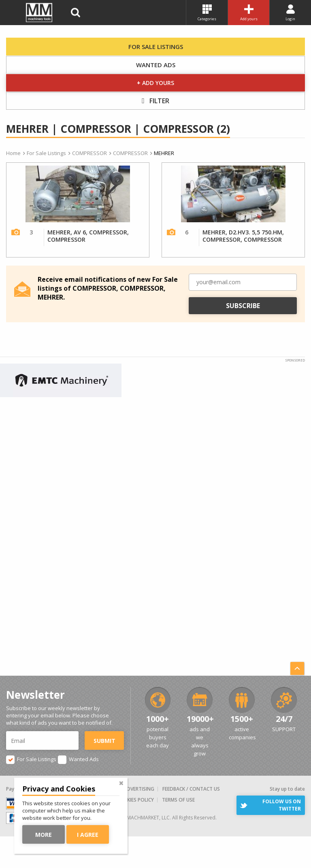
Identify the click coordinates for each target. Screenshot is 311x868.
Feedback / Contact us (191, 789)
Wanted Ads (156, 65)
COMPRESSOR (89, 153)
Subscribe (243, 306)
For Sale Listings (156, 47)
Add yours (249, 13)
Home (13, 153)
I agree (88, 835)
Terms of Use (178, 800)
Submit (104, 741)
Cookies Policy (135, 800)
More (44, 835)
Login (290, 13)
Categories (207, 13)
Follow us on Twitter (282, 805)
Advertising (139, 789)
